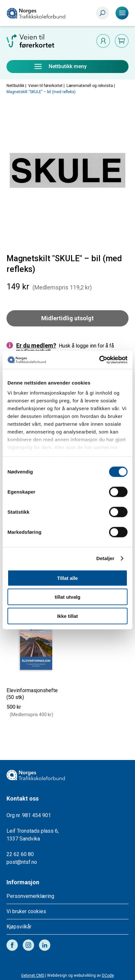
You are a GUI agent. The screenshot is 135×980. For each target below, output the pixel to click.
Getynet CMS (33, 975)
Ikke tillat (67, 616)
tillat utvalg (67, 597)
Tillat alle (67, 578)
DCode (108, 975)
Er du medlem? (36, 345)
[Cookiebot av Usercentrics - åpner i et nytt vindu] (99, 360)
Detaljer (105, 558)
